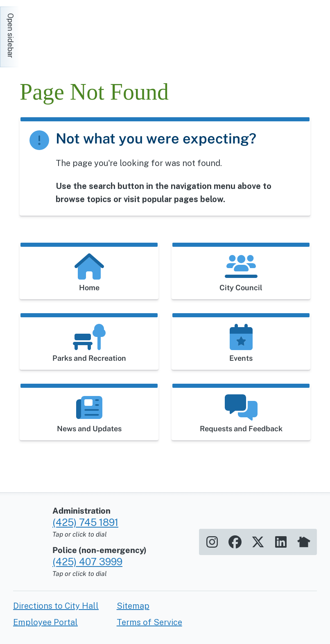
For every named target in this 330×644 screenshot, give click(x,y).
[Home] (93, 33)
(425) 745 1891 (85, 522)
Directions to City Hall (56, 606)
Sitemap (133, 606)
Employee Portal (45, 622)
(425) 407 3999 (87, 562)
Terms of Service (149, 622)
